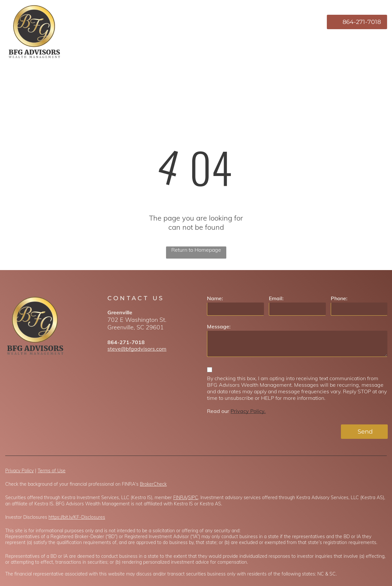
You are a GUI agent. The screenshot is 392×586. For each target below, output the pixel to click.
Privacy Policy (19, 471)
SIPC (193, 498)
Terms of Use (52, 471)
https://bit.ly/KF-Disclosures (77, 517)
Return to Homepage (196, 250)
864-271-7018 (126, 342)
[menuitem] (189, 22)
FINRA (180, 498)
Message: (219, 326)
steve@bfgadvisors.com (137, 349)
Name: (215, 298)
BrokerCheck (153, 484)
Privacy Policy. (248, 411)
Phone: (339, 298)
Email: (276, 298)
